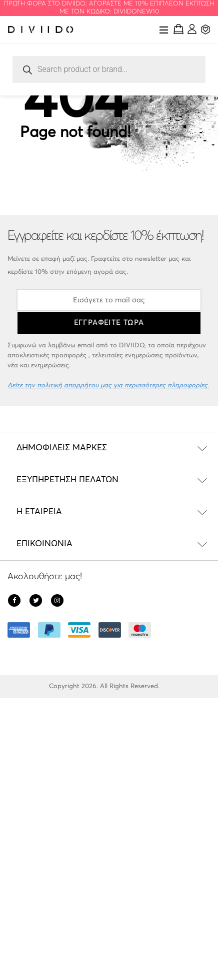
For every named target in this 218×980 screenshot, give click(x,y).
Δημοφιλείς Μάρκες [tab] (62, 448)
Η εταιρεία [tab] (39, 512)
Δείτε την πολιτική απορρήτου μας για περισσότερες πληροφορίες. (108, 386)
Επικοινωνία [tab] (44, 544)
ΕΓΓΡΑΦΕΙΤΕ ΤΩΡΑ (109, 323)
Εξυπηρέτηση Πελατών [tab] (67, 480)
